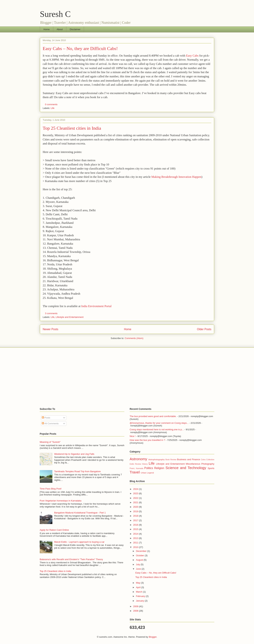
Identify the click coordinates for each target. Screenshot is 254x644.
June (139, 569)
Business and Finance (189, 459)
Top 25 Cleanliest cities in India (72, 128)
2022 (136, 498)
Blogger (153, 637)
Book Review (171, 460)
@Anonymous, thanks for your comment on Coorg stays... (159, 423)
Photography (208, 464)
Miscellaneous (193, 464)
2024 (136, 489)
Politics (149, 468)
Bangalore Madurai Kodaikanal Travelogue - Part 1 (80, 513)
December (142, 551)
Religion (159, 468)
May (138, 583)
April (139, 587)
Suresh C (55, 14)
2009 (136, 606)
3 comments (51, 313)
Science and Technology (186, 468)
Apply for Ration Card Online (54, 530)
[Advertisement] (127, 378)
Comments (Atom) (134, 338)
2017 (136, 520)
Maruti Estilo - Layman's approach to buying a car (79, 542)
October (140, 555)
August (140, 560)
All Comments (50, 423)
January (140, 601)
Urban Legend (147, 473)
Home (47, 29)
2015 (136, 529)
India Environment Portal (96, 306)
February (141, 596)
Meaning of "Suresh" (50, 442)
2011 (136, 543)
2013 (136, 538)
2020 (136, 507)
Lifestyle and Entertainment (70, 317)
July (138, 564)
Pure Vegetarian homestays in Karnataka (61, 501)
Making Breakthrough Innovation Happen (176, 177)
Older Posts (204, 329)
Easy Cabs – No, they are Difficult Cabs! (80, 49)
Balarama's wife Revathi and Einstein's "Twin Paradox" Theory (71, 559)
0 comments (51, 104)
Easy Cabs (192, 56)
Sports (211, 468)
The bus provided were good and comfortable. (153, 416)
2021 (136, 502)
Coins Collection (208, 460)
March (140, 592)
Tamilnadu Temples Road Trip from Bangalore (77, 471)
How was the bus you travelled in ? (147, 440)
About (60, 29)
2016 (136, 525)
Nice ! (133, 436)
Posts (46, 418)
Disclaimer (75, 29)
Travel (135, 472)
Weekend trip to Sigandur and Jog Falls (74, 454)
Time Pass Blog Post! (51, 489)
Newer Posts (50, 329)
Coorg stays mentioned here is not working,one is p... (157, 429)
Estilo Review (135, 464)
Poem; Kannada (136, 468)
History (145, 464)
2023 (136, 493)
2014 (136, 534)
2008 (136, 611)
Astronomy (138, 459)
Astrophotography (156, 459)
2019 (136, 511)
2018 (136, 516)
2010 (136, 547)
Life (53, 108)
